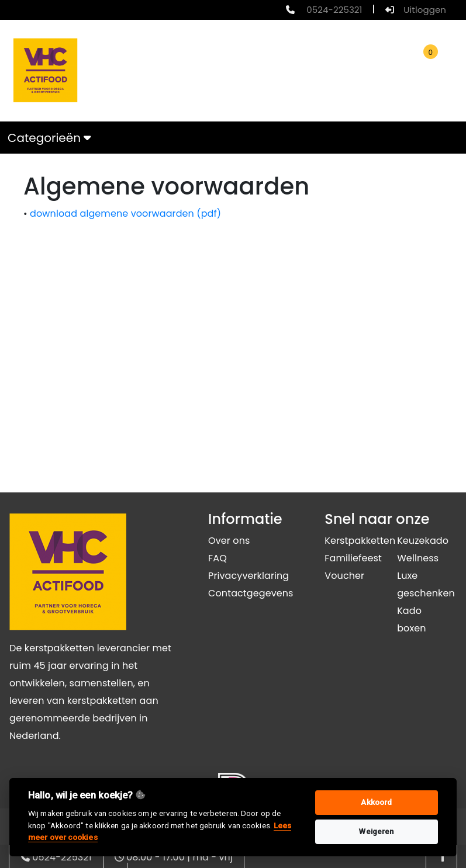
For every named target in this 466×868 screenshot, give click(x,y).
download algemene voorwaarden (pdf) (125, 213)
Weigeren (376, 831)
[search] (270, 71)
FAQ (218, 558)
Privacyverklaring (248, 576)
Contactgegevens (251, 593)
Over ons (229, 541)
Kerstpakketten (360, 541)
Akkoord (376, 802)
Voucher (344, 576)
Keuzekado (423, 541)
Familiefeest (353, 558)
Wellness (418, 558)
